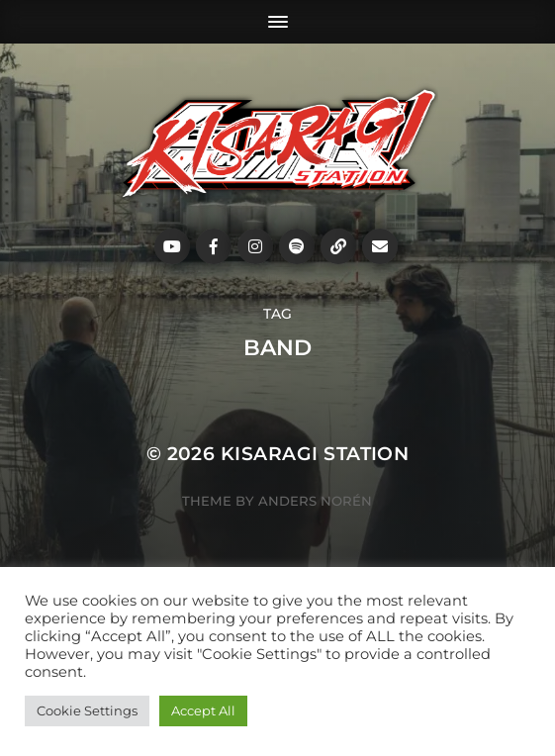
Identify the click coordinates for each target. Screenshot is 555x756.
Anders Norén (315, 501)
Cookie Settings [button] (87, 710)
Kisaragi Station (315, 454)
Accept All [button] (203, 710)
